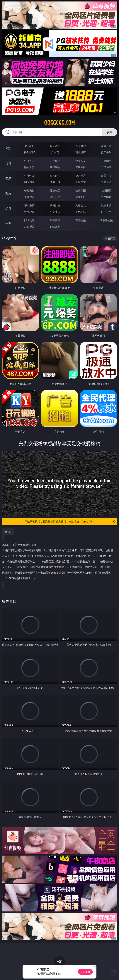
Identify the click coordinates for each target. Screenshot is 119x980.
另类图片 (106, 197)
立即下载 (85, 972)
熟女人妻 (29, 167)
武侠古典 (106, 205)
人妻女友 (81, 205)
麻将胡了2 (29, 152)
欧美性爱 (106, 176)
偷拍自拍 (55, 176)
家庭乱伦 (55, 205)
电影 (8, 178)
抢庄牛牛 (106, 152)
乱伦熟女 (81, 182)
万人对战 (81, 146)
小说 (8, 208)
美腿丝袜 (29, 197)
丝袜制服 (55, 167)
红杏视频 (29, 227)
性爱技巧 (106, 212)
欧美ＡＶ (81, 161)
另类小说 (55, 212)
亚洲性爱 (29, 176)
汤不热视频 (106, 220)
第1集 (8, 532)
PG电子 (29, 146)
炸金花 (55, 152)
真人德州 (55, 146)
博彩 (8, 149)
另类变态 (106, 182)
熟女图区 (81, 197)
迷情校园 (29, 212)
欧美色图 (81, 190)
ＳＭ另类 (106, 167)
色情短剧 (55, 227)
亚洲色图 (55, 190)
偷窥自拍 (29, 190)
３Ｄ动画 (106, 161)
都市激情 (29, 205)
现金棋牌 (81, 152)
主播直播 (81, 167)
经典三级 (55, 182)
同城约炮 (29, 220)
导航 (8, 223)
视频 (8, 163)
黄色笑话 (81, 212)
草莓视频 (81, 220)
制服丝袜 (29, 182)
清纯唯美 (55, 197)
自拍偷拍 (55, 161)
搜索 (110, 132)
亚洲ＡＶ (29, 161)
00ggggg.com (59, 123)
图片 (8, 193)
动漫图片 (106, 190)
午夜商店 (55, 220)
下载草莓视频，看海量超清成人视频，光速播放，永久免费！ (70, 522)
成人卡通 (81, 176)
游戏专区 (106, 146)
